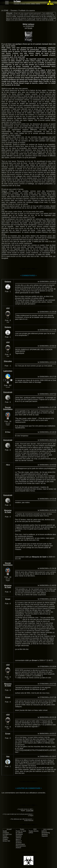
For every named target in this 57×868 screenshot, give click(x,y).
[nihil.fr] (44, 831)
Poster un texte (21, 831)
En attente (19, 833)
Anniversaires (20, 844)
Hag (8, 756)
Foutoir (5, 839)
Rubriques (19, 834)
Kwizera (8, 282)
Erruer (30, 28)
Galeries (6, 838)
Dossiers (14, 11)
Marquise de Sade (8, 511)
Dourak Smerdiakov (8, 408)
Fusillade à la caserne (27, 11)
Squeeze (45, 836)
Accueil (9, 829)
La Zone (17, 1)
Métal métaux (28, 24)
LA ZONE (5, 11)
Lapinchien (8, 371)
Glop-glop (8, 361)
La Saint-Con (7, 834)
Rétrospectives (21, 846)
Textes (22, 829)
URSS (31, 833)
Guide (5, 831)
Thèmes (19, 838)
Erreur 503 (6, 841)
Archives (19, 843)
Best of (18, 839)
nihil (8, 308)
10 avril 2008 (30, 811)
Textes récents (34, 831)
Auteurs (19, 848)
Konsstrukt (8, 392)
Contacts (6, 833)
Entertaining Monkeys (46, 833)
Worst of (19, 841)
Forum (5, 836)
